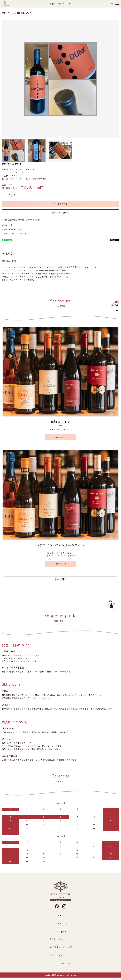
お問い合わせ (60, 932)
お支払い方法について (60, 955)
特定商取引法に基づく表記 (12, 229)
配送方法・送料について (60, 939)
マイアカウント (60, 923)
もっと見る (60, 579)
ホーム (60, 915)
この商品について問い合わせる (14, 233)
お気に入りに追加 (60, 213)
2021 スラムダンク (24, 13)
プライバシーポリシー (60, 963)
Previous (6, 79)
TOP (4, 13)
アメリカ (11, 13)
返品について (7, 225)
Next (115, 79)
